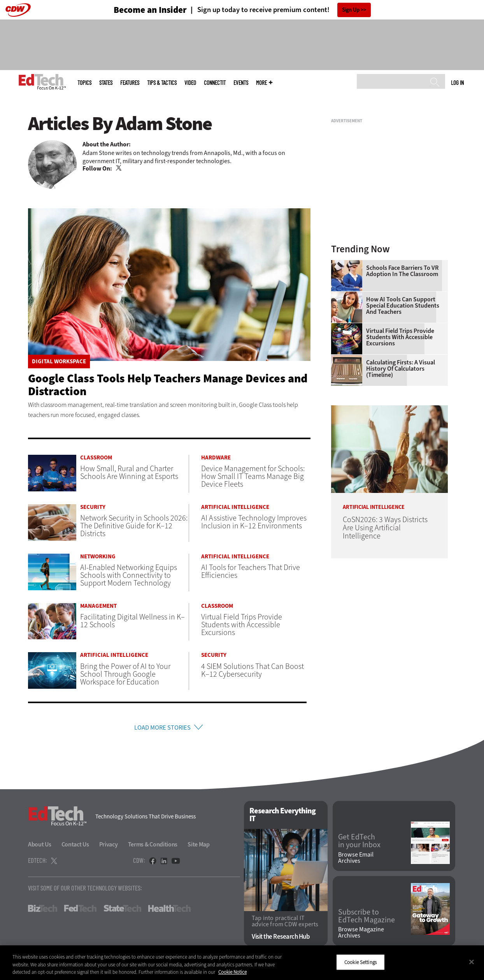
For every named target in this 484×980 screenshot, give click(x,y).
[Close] (472, 962)
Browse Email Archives (356, 860)
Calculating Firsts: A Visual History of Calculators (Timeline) (401, 369)
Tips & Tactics (162, 83)
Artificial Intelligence (235, 507)
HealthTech (169, 910)
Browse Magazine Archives (361, 935)
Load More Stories (162, 728)
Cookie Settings (360, 962)
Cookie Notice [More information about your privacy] (232, 972)
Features (130, 83)
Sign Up (351, 10)
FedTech (80, 910)
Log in (457, 83)
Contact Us (75, 846)
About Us (40, 846)
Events (241, 83)
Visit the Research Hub (281, 939)
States (106, 83)
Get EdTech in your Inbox (359, 843)
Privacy (109, 846)
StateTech (122, 910)
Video (190, 83)
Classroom (96, 458)
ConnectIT (215, 83)
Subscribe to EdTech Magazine (367, 918)
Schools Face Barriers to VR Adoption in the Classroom (402, 271)
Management (98, 606)
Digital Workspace (59, 362)
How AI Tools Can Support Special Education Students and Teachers (403, 306)
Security (93, 507)
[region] (242, 963)
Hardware (216, 458)
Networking (98, 557)
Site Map (199, 846)
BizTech (43, 910)
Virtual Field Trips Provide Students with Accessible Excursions (400, 337)
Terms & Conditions (153, 846)
